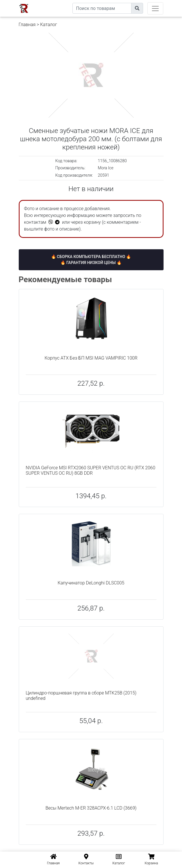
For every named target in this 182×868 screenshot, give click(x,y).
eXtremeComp (59, 2)
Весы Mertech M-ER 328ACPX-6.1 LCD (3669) (91, 808)
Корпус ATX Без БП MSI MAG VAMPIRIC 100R (91, 358)
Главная (27, 25)
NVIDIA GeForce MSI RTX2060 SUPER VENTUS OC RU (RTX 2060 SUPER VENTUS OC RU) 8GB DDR (91, 470)
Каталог (48, 25)
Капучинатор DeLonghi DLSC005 (91, 583)
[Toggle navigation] (155, 8)
